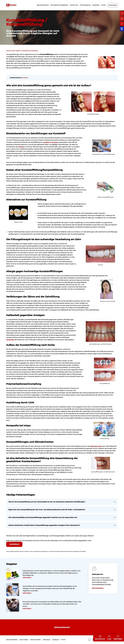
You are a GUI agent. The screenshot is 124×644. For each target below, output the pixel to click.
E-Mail (109, 639)
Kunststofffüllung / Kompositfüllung (30, 51)
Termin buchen (113, 5)
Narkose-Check (74, 5)
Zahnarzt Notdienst (12, 640)
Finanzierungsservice (85, 5)
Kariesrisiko (10, 340)
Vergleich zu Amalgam (51, 142)
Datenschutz (47, 640)
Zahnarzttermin (62, 627)
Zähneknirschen (96, 446)
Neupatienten (96, 5)
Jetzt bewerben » (98, 588)
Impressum (56, 640)
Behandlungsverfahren (43, 5)
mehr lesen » (27, 577)
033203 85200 (118, 639)
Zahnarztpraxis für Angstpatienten (59, 5)
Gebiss (21, 147)
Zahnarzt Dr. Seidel (10, 51)
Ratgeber (18, 51)
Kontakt (103, 5)
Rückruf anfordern (36, 640)
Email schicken (24, 640)
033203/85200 (14, 544)
